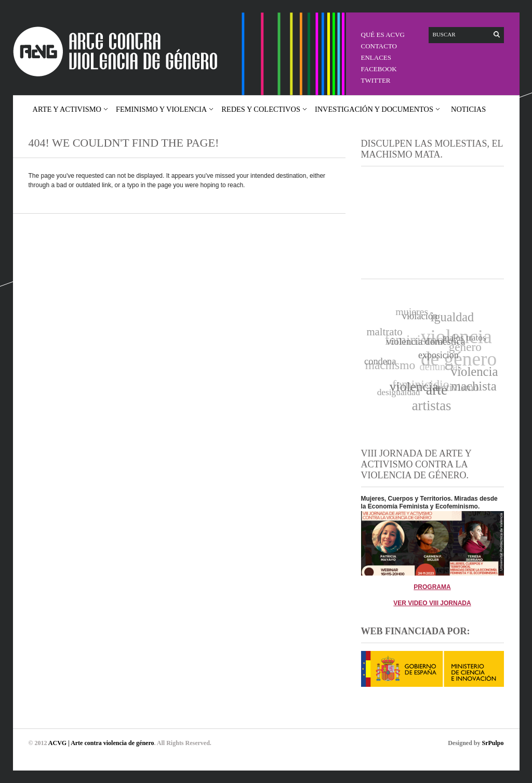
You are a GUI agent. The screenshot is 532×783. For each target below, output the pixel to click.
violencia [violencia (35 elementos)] (415, 387)
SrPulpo (493, 743)
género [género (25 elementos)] (465, 347)
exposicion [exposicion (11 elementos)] (439, 354)
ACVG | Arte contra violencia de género (101, 743)
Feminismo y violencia (161, 109)
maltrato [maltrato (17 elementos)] (384, 332)
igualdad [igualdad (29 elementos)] (452, 317)
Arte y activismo (67, 109)
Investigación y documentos (374, 109)
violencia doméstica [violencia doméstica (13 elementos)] (426, 341)
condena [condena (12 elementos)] (380, 362)
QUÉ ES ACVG (383, 35)
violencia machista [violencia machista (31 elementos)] (475, 378)
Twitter (376, 80)
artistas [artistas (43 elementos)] (432, 406)
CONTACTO (379, 46)
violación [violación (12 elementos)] (420, 316)
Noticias (468, 109)
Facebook (379, 69)
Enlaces (376, 57)
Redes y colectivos (261, 109)
